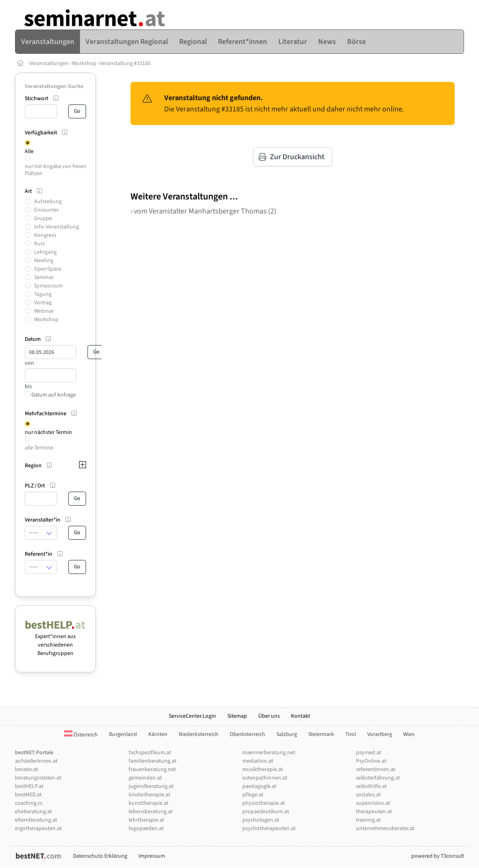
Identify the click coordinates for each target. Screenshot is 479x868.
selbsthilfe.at (371, 786)
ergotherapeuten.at (38, 828)
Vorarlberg (380, 734)
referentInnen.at (376, 769)
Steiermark (321, 734)
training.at (368, 820)
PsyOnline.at (371, 761)
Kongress (45, 235)
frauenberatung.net (152, 769)
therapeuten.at (374, 812)
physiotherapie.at (264, 803)
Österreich (81, 735)
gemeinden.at (145, 778)
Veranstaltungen (49, 63)
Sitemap (237, 716)
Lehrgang (45, 252)
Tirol (351, 734)
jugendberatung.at (151, 786)
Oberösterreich (247, 734)
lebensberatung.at (151, 812)
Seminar (44, 277)
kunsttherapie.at (149, 803)
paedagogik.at (259, 786)
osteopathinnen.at (265, 778)
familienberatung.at (152, 761)
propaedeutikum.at (266, 812)
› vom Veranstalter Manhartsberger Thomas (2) (203, 211)
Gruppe (43, 218)
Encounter (47, 210)
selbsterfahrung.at (378, 778)
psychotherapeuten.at (269, 828)
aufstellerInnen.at (36, 761)
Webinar (44, 311)
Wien (409, 734)
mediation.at (258, 761)
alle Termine (39, 448)
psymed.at (369, 753)
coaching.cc (29, 803)
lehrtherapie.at (146, 820)
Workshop (84, 63)
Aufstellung (48, 202)
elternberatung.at (36, 820)
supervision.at (373, 803)
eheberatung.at (33, 812)
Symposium (48, 286)
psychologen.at (261, 820)
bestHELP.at (29, 786)
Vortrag (43, 303)
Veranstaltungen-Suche (54, 86)
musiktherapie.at (263, 769)
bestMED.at (28, 795)
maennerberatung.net (269, 753)
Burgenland (123, 734)
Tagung (43, 294)
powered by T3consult (438, 856)
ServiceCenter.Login (192, 716)
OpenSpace (48, 269)
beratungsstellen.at (38, 778)
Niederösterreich (199, 734)
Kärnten (158, 734)
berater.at (26, 769)
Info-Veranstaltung (57, 227)
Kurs (40, 244)
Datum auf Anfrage (50, 395)
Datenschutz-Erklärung (100, 856)
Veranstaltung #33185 (125, 63)
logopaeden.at (146, 828)
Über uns (269, 716)
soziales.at (368, 795)
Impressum (152, 856)
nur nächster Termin (48, 432)
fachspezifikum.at (150, 753)
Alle (29, 151)
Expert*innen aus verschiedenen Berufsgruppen (55, 641)
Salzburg (287, 734)
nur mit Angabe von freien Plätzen (56, 170)
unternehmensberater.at (385, 828)
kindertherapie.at (149, 795)
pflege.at (253, 795)
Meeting (44, 261)
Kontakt (301, 716)
